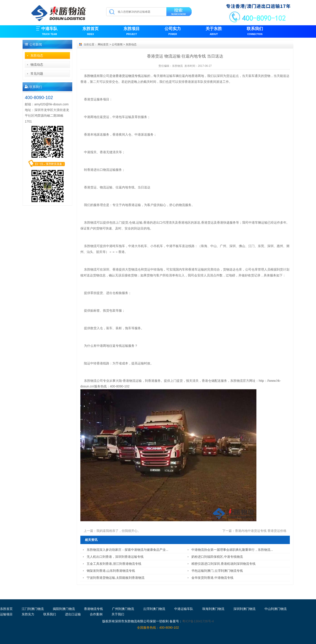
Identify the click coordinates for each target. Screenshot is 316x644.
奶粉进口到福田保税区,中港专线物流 (217, 557)
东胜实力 (28, 614)
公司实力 (173, 31)
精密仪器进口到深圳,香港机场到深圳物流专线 (223, 564)
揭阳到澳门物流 (64, 609)
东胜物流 (177, 66)
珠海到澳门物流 (213, 609)
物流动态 (37, 65)
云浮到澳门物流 (154, 609)
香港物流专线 (93, 609)
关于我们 (118, 614)
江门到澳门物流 (33, 609)
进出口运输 (73, 614)
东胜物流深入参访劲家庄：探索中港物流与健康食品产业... (128, 550)
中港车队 (49, 31)
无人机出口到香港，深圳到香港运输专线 (115, 557)
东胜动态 (37, 56)
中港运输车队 (184, 609)
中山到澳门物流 (276, 609)
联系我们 (255, 31)
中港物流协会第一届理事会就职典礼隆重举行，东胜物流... (232, 550)
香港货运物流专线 (128, 76)
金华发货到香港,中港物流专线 (212, 578)
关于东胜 (214, 31)
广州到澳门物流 (123, 609)
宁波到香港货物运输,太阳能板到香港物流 (116, 578)
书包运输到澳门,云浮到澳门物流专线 (217, 571)
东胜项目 (132, 31)
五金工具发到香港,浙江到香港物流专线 (114, 564)
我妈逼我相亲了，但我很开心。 (118, 531)
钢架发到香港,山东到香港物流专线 (111, 571)
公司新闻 (117, 44)
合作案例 (96, 614)
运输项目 (6, 614)
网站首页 (103, 44)
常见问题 (37, 74)
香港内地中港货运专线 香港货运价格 (261, 531)
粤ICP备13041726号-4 (198, 621)
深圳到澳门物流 (244, 609)
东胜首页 (91, 31)
